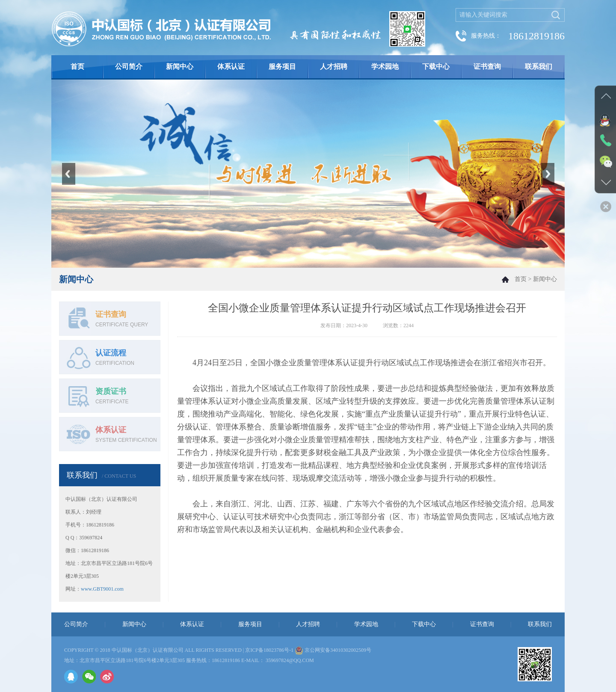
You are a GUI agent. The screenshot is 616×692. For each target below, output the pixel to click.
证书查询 (487, 67)
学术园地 (385, 67)
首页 (77, 67)
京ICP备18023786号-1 (269, 650)
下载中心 (436, 67)
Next (548, 174)
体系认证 (231, 67)
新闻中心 (180, 67)
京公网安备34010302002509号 (338, 650)
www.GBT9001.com (102, 589)
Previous (68, 174)
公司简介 (129, 67)
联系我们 (539, 67)
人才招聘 (334, 67)
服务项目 (282, 67)
